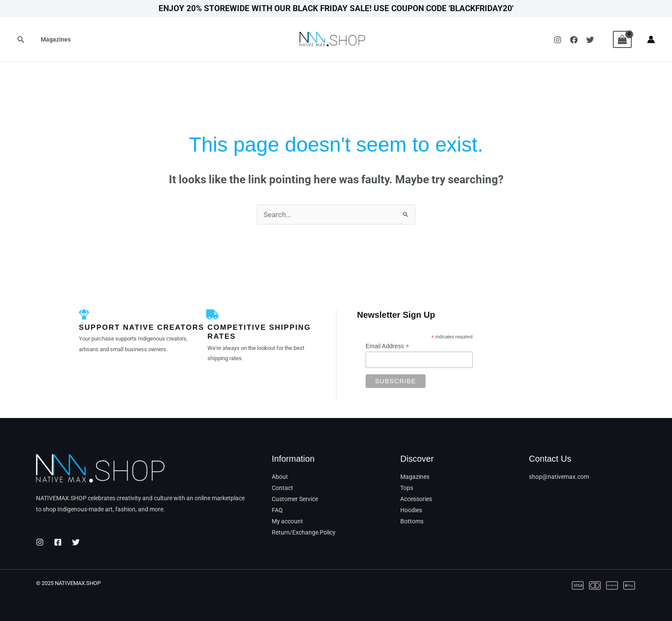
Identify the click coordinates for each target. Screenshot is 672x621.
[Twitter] (590, 40)
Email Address (387, 346)
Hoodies (411, 510)
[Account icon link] (651, 39)
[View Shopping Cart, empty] (622, 39)
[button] (21, 40)
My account (287, 521)
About (280, 477)
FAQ (277, 510)
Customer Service (295, 499)
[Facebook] (574, 40)
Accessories (416, 499)
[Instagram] (558, 40)
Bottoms (412, 521)
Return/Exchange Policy (304, 532)
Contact (282, 488)
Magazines (54, 39)
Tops (407, 488)
